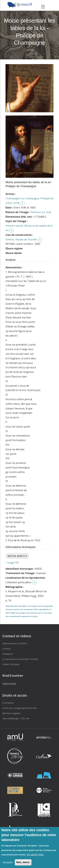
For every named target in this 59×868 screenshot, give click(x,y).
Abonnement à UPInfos (15, 643)
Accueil (30, 50)
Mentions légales (11, 713)
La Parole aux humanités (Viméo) (20, 659)
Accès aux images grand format (20, 708)
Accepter (8, 862)
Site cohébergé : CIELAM (16, 718)
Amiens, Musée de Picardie (21, 239)
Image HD (12, 563)
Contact (7, 649)
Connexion (8, 703)
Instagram (8, 654)
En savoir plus (35, 854)
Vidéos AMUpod (11, 664)
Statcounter (9, 684)
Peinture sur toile (41, 212)
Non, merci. (23, 862)
